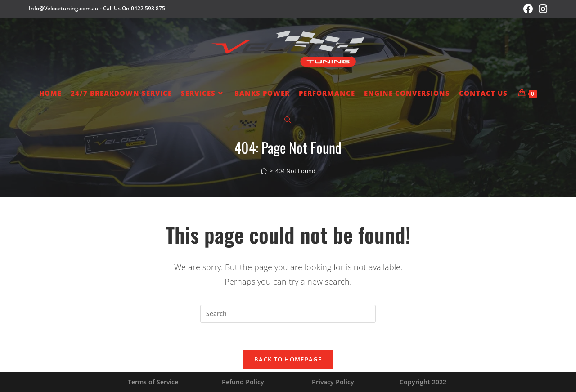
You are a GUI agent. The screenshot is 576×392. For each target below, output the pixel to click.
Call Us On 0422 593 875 (134, 8)
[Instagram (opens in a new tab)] (542, 9)
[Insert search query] (288, 314)
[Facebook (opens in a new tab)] (528, 9)
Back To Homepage (288, 359)
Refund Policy (243, 382)
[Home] (264, 171)
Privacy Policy (333, 382)
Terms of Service (153, 382)
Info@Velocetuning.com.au (64, 8)
